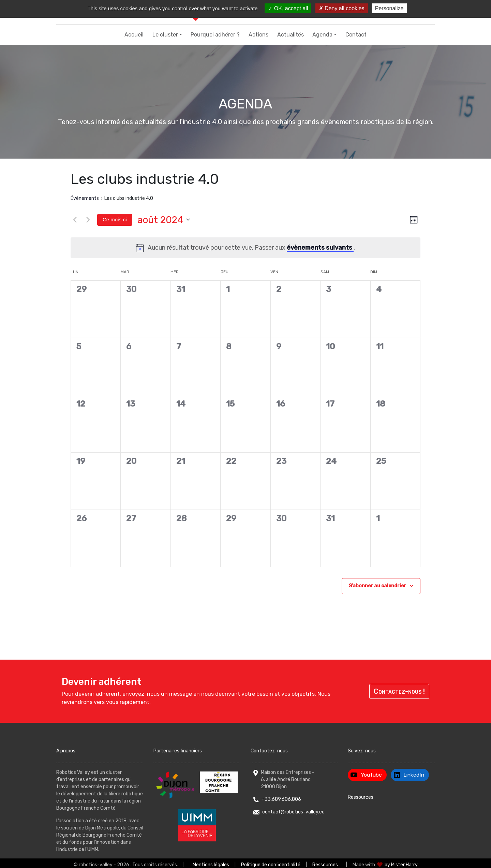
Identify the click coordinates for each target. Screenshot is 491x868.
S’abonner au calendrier (377, 586)
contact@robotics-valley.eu (293, 812)
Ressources (361, 797)
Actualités (291, 35)
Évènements (85, 198)
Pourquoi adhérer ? (215, 35)
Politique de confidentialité (271, 865)
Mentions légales (211, 865)
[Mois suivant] (88, 220)
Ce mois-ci (115, 219)
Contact (356, 35)
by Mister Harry (401, 865)
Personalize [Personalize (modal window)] (389, 8)
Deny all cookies (342, 8)
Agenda (322, 35)
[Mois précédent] (75, 220)
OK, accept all (288, 8)
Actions (258, 35)
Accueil (134, 35)
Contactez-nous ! (399, 691)
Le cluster (165, 35)
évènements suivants (320, 248)
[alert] (245, 248)
